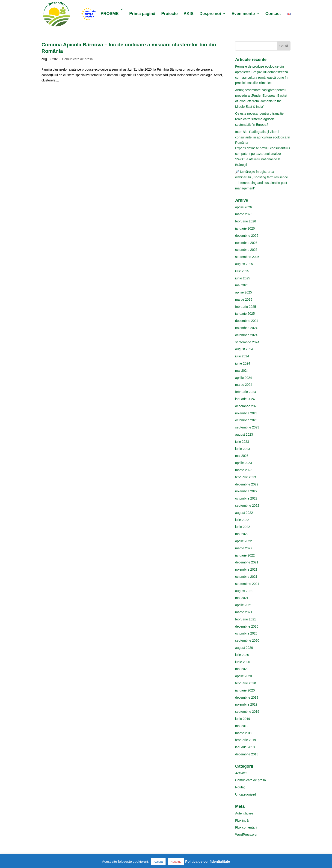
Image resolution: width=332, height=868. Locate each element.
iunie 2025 (243, 278)
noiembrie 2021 (246, 569)
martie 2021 (244, 612)
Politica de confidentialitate (207, 861)
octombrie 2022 (246, 498)
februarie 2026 (246, 221)
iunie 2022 (243, 527)
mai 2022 (242, 534)
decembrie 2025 (247, 236)
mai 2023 (242, 456)
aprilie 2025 (243, 292)
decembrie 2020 (247, 626)
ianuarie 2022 (245, 555)
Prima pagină (142, 14)
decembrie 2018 (247, 754)
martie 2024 (244, 385)
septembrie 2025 (247, 257)
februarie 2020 (246, 683)
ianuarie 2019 (245, 747)
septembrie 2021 (247, 584)
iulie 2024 (242, 356)
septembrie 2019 (247, 712)
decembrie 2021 (247, 562)
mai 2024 (242, 371)
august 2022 (244, 513)
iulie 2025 (242, 271)
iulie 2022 (242, 520)
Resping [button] (176, 862)
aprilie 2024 (243, 378)
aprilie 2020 (243, 676)
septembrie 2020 (247, 641)
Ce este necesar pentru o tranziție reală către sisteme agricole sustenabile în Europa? (259, 119)
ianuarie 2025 (245, 314)
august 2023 (244, 434)
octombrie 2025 (246, 250)
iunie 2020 (243, 662)
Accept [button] (158, 862)
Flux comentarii (246, 827)
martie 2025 (244, 299)
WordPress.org (246, 835)
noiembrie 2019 (246, 704)
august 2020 (244, 648)
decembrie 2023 (247, 406)
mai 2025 (242, 285)
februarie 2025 (246, 307)
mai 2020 (242, 669)
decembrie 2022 (247, 484)
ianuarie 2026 (245, 228)
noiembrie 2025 (246, 243)
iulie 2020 (242, 655)
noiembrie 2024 (246, 328)
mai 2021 (242, 598)
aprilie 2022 (243, 541)
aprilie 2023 (243, 463)
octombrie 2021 (246, 577)
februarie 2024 (246, 392)
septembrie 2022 (247, 506)
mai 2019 (242, 726)
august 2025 (244, 264)
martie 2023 (244, 470)
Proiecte (169, 14)
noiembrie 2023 (246, 413)
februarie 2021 (246, 619)
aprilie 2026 (243, 207)
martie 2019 (244, 733)
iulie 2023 (242, 442)
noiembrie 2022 (246, 491)
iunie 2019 (243, 719)
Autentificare (244, 813)
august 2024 (244, 349)
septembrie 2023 (247, 427)
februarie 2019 (246, 740)
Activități (241, 773)
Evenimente (243, 14)
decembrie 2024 (247, 321)
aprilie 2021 (243, 605)
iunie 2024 (243, 363)
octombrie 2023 (246, 420)
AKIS (188, 14)
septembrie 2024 (247, 342)
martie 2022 (244, 548)
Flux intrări (243, 820)
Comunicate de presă (77, 59)
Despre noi (210, 14)
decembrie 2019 (247, 697)
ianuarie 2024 (245, 399)
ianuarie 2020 (245, 690)
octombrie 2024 (246, 335)
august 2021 (244, 591)
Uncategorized (246, 794)
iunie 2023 (243, 449)
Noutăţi (240, 787)
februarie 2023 (246, 477)
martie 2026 (244, 214)
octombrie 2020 (246, 633)
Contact (273, 14)
